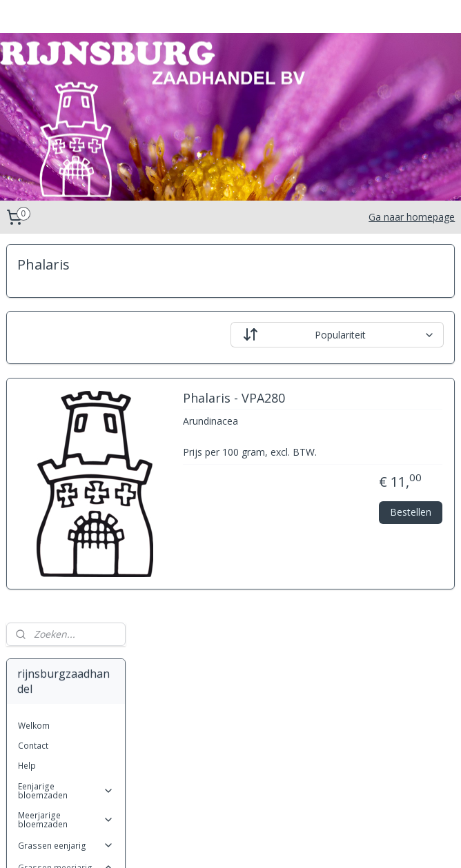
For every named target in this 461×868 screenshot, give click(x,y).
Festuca (44, 619)
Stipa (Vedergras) (64, 741)
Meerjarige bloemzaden (66, 441)
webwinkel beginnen (273, 843)
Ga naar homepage (412, 217)
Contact (33, 367)
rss (220, 843)
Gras (39, 640)
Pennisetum (52, 700)
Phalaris (45, 720)
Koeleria (45, 660)
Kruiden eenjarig (66, 761)
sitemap (191, 843)
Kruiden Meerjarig (66, 784)
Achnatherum (55, 510)
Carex (40, 571)
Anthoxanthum (58, 531)
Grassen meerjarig (66, 489)
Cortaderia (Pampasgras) (57, 595)
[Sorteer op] (370, 335)
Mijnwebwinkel (393, 843)
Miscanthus (51, 680)
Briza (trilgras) (57, 551)
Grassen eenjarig (66, 467)
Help (27, 387)
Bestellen (411, 527)
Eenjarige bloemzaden (66, 412)
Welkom (34, 347)
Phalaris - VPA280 (366, 398)
